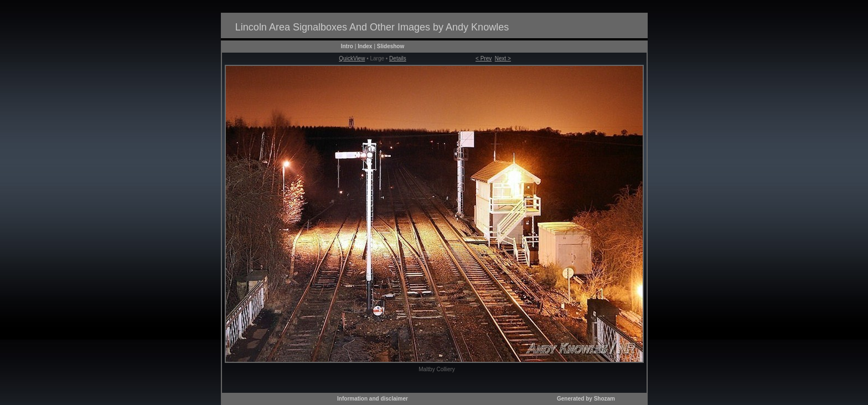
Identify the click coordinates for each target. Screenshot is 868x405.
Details (398, 58)
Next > (503, 58)
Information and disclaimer (373, 399)
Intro (347, 46)
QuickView (352, 58)
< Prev (484, 58)
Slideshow (391, 46)
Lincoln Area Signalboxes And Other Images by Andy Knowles (372, 27)
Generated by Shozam (586, 399)
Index (365, 46)
